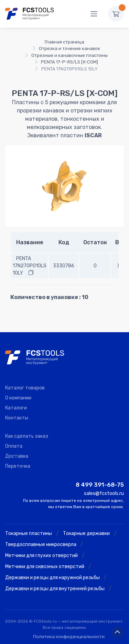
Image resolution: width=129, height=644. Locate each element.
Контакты (17, 418)
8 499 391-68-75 (100, 485)
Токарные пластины (29, 533)
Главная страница (64, 42)
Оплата (14, 446)
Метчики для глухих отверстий (41, 556)
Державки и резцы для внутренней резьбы (55, 589)
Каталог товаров (25, 388)
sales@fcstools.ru (104, 493)
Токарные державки (86, 533)
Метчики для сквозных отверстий (45, 567)
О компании (18, 398)
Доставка (17, 456)
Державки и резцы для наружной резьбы (52, 578)
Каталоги (16, 408)
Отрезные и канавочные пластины (69, 55)
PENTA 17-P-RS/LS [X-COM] (69, 62)
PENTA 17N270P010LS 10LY (30, 266)
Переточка (18, 466)
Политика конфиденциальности (69, 637)
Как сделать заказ (27, 436)
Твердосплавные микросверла (41, 544)
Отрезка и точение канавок (69, 48)
